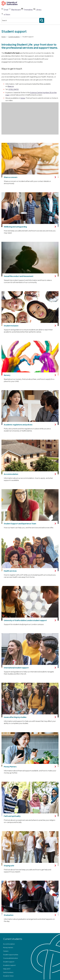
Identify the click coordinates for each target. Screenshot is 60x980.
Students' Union (8, 976)
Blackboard (16, 10)
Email (6, 10)
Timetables (28, 10)
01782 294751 (14, 89)
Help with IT (7, 969)
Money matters (8, 947)
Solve (23, 98)
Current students (14, 37)
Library (39, 10)
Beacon (11, 86)
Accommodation (9, 944)
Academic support (9, 965)
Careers (6, 951)
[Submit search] (42, 20)
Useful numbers (8, 972)
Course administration (11, 958)
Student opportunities (11, 955)
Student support (9, 962)
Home (4, 37)
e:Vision (7, 14)
